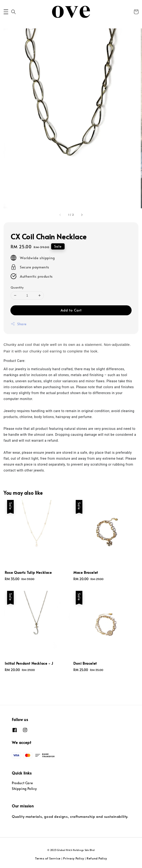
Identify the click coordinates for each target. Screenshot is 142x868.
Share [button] (19, 324)
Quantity (17, 287)
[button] (6, 12)
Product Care (22, 783)
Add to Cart (71, 310)
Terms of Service (48, 858)
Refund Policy (97, 858)
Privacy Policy (74, 858)
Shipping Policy (24, 789)
